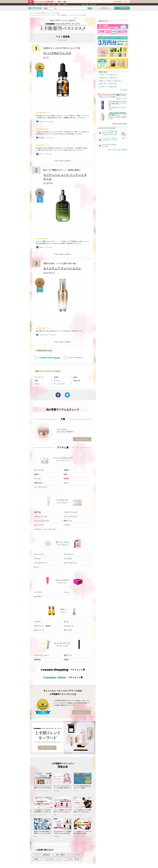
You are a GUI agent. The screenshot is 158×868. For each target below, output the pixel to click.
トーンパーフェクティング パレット (110, 140)
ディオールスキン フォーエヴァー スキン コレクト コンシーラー (110, 133)
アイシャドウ (39, 554)
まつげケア (38, 596)
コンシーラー (39, 525)
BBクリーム (68, 521)
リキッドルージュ (70, 563)
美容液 (66, 479)
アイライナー (69, 554)
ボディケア (68, 630)
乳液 (36, 381)
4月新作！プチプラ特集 (106, 75)
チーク (36, 567)
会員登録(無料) (118, 2)
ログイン (126, 2)
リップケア (38, 592)
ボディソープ (39, 630)
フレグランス (69, 626)
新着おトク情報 (62, 2)
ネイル (66, 622)
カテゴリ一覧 (85, 4)
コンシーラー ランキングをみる (117, 149)
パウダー (67, 525)
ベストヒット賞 (63, 670)
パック (66, 592)
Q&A (54, 4)
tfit (103, 145)
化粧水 (75, 377)
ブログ (49, 4)
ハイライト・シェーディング (45, 529)
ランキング (36, 4)
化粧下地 (37, 512)
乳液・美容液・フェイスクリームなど (68, 855)
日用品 (66, 660)
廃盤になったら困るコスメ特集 (108, 81)
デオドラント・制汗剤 (42, 626)
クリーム (57, 381)
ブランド (43, 4)
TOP (30, 4)
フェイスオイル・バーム (52, 859)
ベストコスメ (93, 4)
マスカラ (37, 559)
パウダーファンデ (70, 512)
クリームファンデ (70, 516)
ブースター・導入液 (73, 859)
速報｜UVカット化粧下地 (107, 84)
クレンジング (39, 377)
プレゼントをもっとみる (119, 124)
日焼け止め (77, 381)
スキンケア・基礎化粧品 (42, 855)
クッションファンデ (41, 521)
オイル (37, 384)
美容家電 (37, 660)
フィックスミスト (60, 384)
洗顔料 (56, 377)
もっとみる (124, 90)
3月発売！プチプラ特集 (106, 87)
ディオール (105, 131)
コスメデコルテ (106, 138)
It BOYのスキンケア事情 (106, 78)
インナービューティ (41, 655)
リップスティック (41, 563)
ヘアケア (37, 622)
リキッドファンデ (41, 516)
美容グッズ (68, 655)
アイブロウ (68, 559)
